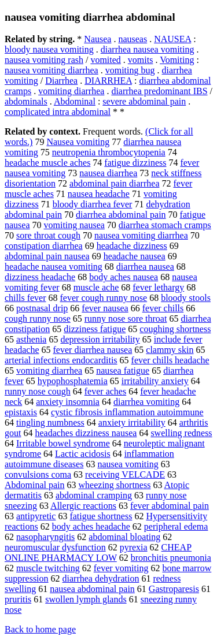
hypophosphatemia (73, 381)
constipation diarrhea (44, 246)
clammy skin (170, 350)
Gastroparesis (174, 589)
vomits (141, 60)
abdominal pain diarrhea (115, 183)
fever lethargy (158, 287)
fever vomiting (121, 568)
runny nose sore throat (126, 319)
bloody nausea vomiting (49, 49)
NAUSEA (172, 39)
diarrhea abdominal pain (121, 215)
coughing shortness (175, 329)
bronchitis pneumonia (171, 558)
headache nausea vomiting (54, 267)
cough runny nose (38, 319)
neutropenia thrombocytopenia (109, 152)
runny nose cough (38, 391)
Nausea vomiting (78, 142)
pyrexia (134, 547)
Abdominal (75, 101)
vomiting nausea (74, 225)
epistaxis (21, 412)
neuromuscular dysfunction (55, 547)
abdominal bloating (124, 537)
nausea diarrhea (108, 173)
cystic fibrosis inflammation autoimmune (127, 412)
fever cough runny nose (104, 298)
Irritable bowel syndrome (63, 443)
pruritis (18, 599)
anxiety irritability (132, 422)
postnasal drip (42, 308)
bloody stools (186, 298)
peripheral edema (176, 526)
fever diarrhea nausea (93, 350)
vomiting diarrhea (71, 91)
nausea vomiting (128, 464)
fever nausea (105, 308)
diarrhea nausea (145, 267)
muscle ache (96, 287)
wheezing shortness (115, 485)
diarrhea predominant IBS (159, 91)
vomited (105, 60)
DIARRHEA (108, 81)
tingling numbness (50, 422)
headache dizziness (132, 246)
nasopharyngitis (45, 537)
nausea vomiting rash (44, 60)
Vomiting (177, 60)
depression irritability (100, 339)
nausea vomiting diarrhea (52, 70)
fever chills (163, 308)
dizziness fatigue (95, 329)
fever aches (105, 391)
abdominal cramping (94, 495)
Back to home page (40, 629)
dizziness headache (40, 277)
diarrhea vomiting (146, 402)
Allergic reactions (83, 506)
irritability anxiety (155, 381)
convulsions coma (38, 474)
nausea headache (99, 194)
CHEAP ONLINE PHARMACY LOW (98, 552)
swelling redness (181, 433)
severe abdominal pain (144, 101)
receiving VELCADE (125, 474)
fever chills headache (170, 360)
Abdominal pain (35, 485)
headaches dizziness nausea (86, 433)
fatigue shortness (101, 516)
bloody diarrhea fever (93, 204)
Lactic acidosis (83, 454)
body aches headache (91, 526)
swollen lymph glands (86, 599)
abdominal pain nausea (47, 256)
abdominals (26, 101)
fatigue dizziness (135, 163)
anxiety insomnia (68, 402)
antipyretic (36, 516)
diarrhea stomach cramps (165, 225)
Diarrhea (61, 81)
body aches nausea (124, 277)
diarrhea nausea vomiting (148, 49)
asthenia (31, 339)
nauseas (133, 39)
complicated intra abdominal (58, 112)
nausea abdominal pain (92, 589)
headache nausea (135, 256)
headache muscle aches (47, 163)
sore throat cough (48, 235)
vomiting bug (130, 70)
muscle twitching (48, 568)
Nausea (98, 39)
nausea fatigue (123, 371)
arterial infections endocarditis (61, 360)
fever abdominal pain (170, 506)
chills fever (25, 298)
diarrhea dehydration (101, 578)
